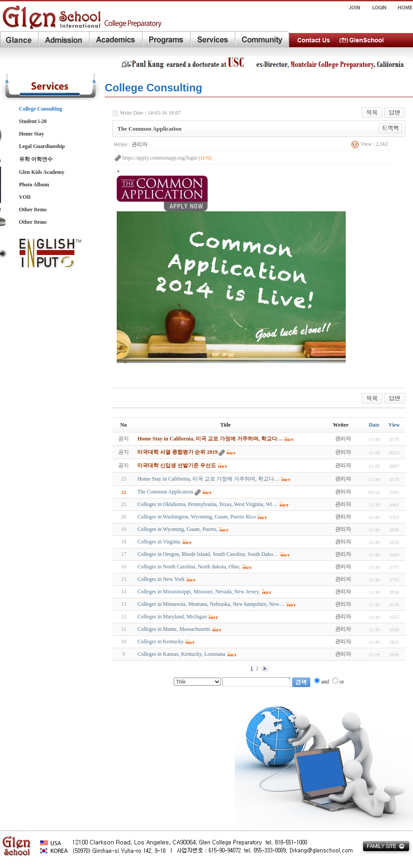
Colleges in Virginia (159, 542)
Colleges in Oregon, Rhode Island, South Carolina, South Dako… (208, 554)
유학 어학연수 (36, 159)
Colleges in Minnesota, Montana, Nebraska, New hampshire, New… (211, 604)
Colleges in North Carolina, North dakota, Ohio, (189, 567)
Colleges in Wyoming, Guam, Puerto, (177, 529)
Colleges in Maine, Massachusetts (174, 629)
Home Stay (32, 134)
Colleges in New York (161, 579)
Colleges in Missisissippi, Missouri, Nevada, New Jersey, (198, 592)
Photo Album (34, 185)
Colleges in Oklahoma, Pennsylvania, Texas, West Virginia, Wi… (207, 504)
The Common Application (165, 492)
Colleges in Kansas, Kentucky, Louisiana (181, 654)
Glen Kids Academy (42, 172)
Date (374, 425)
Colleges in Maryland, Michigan (172, 617)
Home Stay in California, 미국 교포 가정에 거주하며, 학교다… (208, 479)
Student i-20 (33, 121)
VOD (25, 197)
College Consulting (41, 109)
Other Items (33, 210)
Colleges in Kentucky (160, 642)
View (394, 425)
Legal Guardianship (42, 146)
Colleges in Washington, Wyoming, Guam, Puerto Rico (196, 517)
